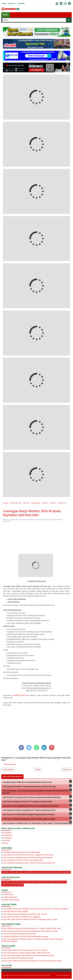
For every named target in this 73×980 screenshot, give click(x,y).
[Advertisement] (36, 539)
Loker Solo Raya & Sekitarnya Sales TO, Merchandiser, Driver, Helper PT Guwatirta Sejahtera (36, 823)
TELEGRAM (7, 838)
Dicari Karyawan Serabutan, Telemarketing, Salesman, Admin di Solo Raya (29, 787)
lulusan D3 (53, 520)
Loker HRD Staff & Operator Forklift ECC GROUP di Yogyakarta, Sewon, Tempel (30, 919)
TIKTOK (6, 843)
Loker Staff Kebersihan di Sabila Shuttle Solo (18, 958)
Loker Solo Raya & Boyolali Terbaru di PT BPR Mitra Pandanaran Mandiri (28, 858)
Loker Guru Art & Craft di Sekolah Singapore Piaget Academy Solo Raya (28, 815)
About (4, 3)
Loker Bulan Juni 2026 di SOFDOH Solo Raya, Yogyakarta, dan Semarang (28, 855)
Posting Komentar (10, 764)
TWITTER (6, 841)
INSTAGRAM (7, 835)
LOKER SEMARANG (10, 897)
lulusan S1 (60, 520)
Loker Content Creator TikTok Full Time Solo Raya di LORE (23, 860)
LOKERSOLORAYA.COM (20, 695)
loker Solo (36, 520)
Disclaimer (21, 3)
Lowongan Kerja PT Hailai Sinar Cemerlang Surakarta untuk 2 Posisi (27, 782)
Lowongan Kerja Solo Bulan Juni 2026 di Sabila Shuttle (22, 852)
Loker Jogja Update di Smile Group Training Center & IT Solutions (25, 950)
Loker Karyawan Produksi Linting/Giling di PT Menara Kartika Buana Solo (29, 810)
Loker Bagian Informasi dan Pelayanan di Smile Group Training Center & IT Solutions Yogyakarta (36, 909)
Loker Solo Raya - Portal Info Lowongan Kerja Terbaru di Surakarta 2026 (31, 975)
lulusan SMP (65, 872)
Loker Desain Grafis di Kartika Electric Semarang (19, 934)
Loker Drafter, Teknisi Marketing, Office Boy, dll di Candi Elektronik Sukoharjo (30, 806)
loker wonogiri (18, 885)
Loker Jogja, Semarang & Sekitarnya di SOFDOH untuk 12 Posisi (25, 914)
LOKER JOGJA (8, 894)
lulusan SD (55, 872)
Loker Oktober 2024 (27, 520)
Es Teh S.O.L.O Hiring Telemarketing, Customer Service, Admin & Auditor (29, 819)
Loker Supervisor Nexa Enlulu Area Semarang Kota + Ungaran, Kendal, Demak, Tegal (32, 928)
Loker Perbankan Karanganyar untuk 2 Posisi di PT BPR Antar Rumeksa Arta (29, 863)
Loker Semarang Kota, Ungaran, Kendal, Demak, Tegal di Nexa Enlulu (27, 953)
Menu (6, 15)
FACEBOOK (7, 833)
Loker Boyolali (7, 882)
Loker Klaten (35, 882)
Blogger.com (67, 975)
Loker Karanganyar (22, 882)
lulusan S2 (46, 872)
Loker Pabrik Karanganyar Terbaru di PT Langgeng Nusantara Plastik (27, 802)
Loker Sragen (47, 882)
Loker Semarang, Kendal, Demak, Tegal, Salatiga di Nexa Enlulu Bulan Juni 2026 (30, 931)
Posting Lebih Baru (8, 769)
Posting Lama (66, 769)
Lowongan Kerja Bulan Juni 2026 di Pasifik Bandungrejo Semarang (26, 936)
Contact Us (12, 3)
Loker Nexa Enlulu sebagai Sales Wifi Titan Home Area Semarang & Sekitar (29, 955)
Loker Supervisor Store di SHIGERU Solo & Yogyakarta (22, 917)
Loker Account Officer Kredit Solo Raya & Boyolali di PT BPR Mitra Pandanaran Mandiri (32, 961)
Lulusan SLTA (7, 521)
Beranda (38, 769)
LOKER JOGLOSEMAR (11, 900)
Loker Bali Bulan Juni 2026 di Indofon (16, 911)
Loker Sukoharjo (45, 520)
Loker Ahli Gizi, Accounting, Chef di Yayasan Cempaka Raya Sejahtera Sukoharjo (32, 797)
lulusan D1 (17, 872)
